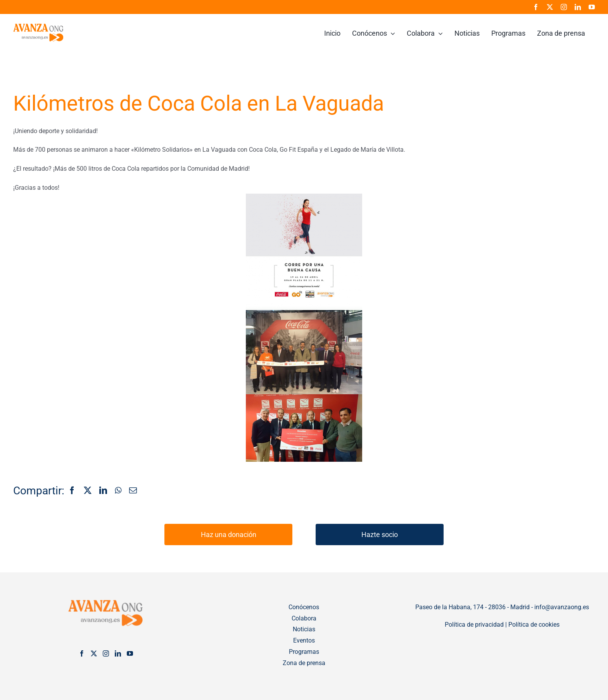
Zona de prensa (304, 663)
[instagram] (564, 7)
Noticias (304, 629)
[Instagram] (106, 653)
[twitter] (550, 7)
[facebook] (536, 7)
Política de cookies (534, 625)
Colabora (304, 618)
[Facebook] (72, 491)
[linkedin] (578, 7)
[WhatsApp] (118, 491)
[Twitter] (94, 653)
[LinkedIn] (103, 491)
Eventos (304, 640)
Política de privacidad (474, 625)
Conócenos (304, 607)
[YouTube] (130, 653)
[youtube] (592, 7)
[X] (88, 491)
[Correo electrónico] (133, 491)
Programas (304, 652)
